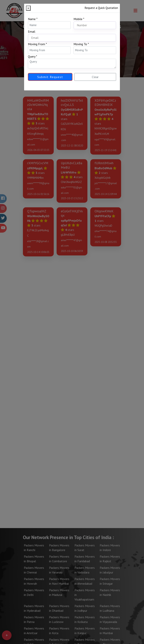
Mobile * (79, 19)
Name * (33, 19)
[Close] (28, 8)
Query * (33, 56)
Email (32, 31)
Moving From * (37, 44)
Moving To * (81, 44)
